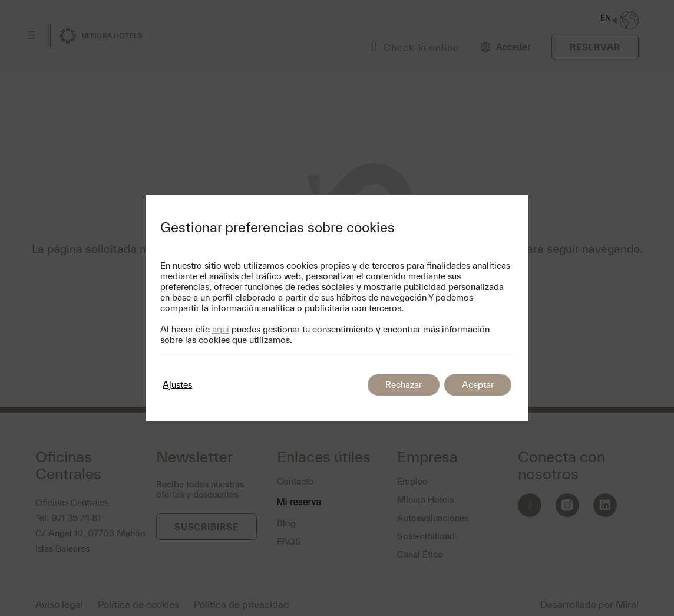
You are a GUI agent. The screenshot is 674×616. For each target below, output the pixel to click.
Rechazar (404, 385)
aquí (221, 329)
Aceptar (478, 385)
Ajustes (177, 385)
